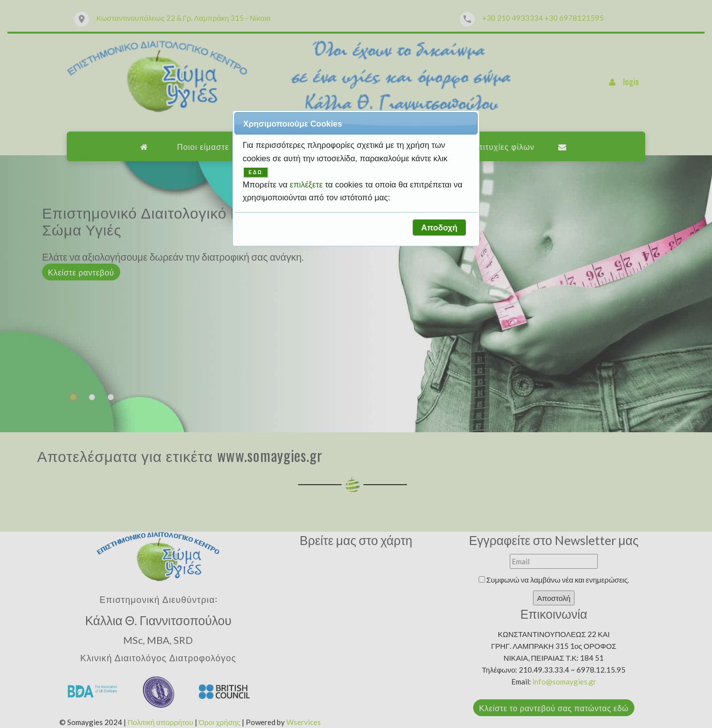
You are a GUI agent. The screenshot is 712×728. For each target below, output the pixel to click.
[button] (439, 227)
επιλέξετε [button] (307, 184)
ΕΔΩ (256, 172)
